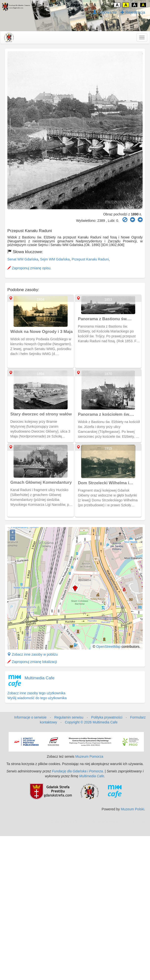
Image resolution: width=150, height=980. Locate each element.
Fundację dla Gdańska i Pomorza (77, 771)
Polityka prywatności (107, 717)
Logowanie (105, 12)
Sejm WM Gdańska (55, 259)
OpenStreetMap (108, 647)
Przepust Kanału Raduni (90, 259)
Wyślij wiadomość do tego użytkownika (37, 698)
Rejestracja (133, 12)
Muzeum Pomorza (89, 756)
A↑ (104, 5)
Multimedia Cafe (39, 678)
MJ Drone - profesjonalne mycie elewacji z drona (107, 821)
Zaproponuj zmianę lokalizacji (32, 662)
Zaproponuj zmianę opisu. (29, 268)
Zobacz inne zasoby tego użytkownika (36, 693)
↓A (86, 5)
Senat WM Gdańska (23, 259)
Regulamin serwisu (69, 717)
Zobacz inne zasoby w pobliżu (33, 654)
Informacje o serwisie (30, 717)
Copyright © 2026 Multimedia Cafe (91, 722)
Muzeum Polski (132, 809)
